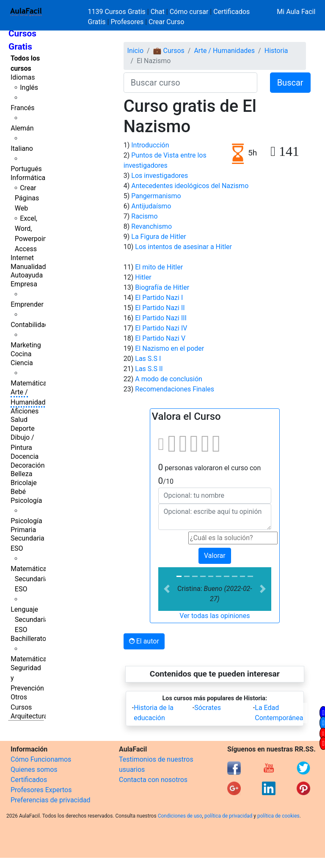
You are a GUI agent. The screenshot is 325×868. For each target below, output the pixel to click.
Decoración (28, 465)
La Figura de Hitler (158, 237)
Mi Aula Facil (296, 12)
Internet (22, 258)
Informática (28, 178)
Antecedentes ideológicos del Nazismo (190, 186)
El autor (144, 641)
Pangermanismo (156, 196)
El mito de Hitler (159, 267)
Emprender (27, 304)
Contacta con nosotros (153, 780)
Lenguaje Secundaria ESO (29, 620)
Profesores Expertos (41, 790)
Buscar (290, 83)
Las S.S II (149, 369)
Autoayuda (27, 275)
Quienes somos (34, 770)
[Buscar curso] (190, 83)
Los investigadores (160, 176)
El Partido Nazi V (160, 338)
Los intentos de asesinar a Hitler (183, 247)
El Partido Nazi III (161, 318)
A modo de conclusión (169, 379)
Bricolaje (24, 483)
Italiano (22, 148)
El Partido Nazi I (159, 298)
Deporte (23, 428)
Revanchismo (151, 226)
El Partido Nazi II (160, 308)
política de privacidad (228, 816)
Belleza (21, 474)
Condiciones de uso (180, 816)
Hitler (143, 277)
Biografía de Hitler (162, 287)
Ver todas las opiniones (215, 616)
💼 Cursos (169, 51)
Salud (19, 420)
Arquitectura (29, 716)
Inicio (135, 51)
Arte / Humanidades (224, 51)
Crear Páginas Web (27, 198)
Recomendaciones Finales (175, 389)
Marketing (26, 345)
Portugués (26, 169)
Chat (158, 12)
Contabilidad (30, 325)
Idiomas (23, 77)
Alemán (22, 128)
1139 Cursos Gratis (118, 12)
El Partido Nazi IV (161, 328)
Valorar (215, 556)
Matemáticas (30, 383)
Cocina (21, 354)
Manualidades (32, 267)
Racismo (144, 216)
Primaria (23, 530)
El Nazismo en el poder (169, 348)
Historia (276, 51)
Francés (22, 108)
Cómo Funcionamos (41, 759)
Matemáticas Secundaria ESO (30, 579)
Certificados (29, 780)
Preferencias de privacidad (51, 800)
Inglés (29, 87)
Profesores (127, 22)
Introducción (150, 145)
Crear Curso (166, 22)
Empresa (24, 284)
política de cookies (278, 816)
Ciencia (22, 363)
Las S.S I (148, 359)
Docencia (25, 456)
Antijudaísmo (151, 206)
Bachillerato (28, 639)
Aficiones (25, 411)
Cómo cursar (189, 12)
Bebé (18, 492)
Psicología (26, 501)
